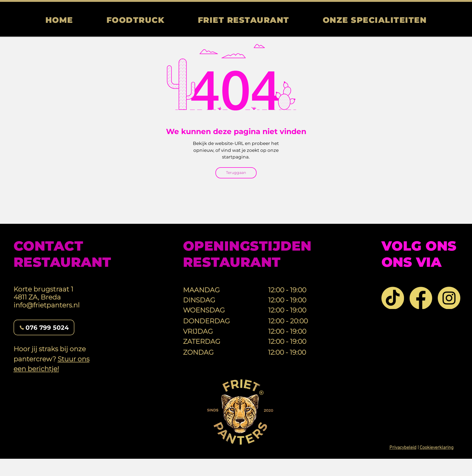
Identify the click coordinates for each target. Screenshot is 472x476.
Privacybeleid (403, 448)
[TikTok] (393, 298)
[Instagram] (449, 298)
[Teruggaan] (236, 173)
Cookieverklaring (437, 448)
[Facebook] (421, 298)
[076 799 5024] (44, 327)
